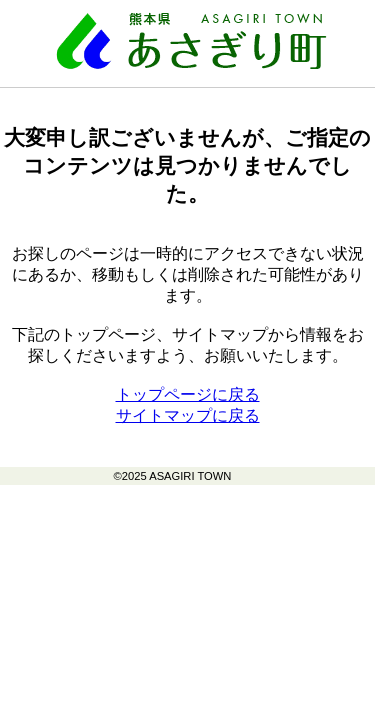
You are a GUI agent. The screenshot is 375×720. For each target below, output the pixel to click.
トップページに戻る (188, 394)
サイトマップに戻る (188, 415)
